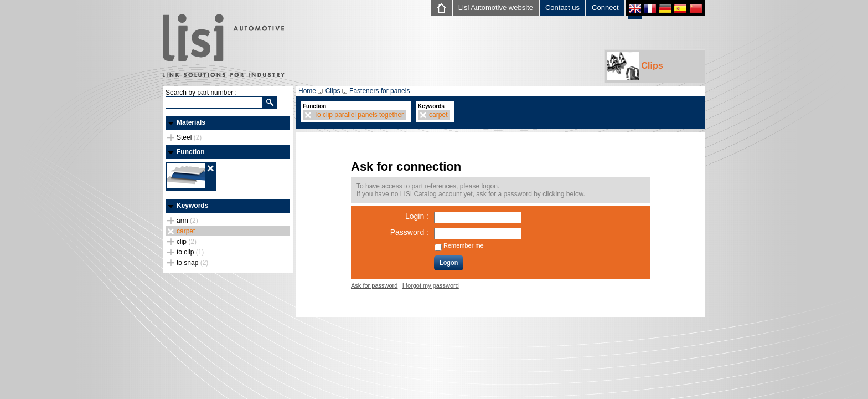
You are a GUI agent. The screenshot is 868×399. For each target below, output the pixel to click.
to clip (190, 252)
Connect (605, 7)
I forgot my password (431, 285)
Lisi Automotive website (496, 7)
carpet (186, 231)
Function (191, 152)
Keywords (192, 206)
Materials (191, 122)
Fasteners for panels (379, 91)
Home (307, 91)
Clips (635, 66)
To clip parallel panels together (359, 115)
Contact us (562, 7)
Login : (417, 216)
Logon (449, 263)
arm (187, 221)
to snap (192, 263)
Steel (189, 137)
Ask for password (374, 285)
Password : (409, 232)
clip (187, 242)
